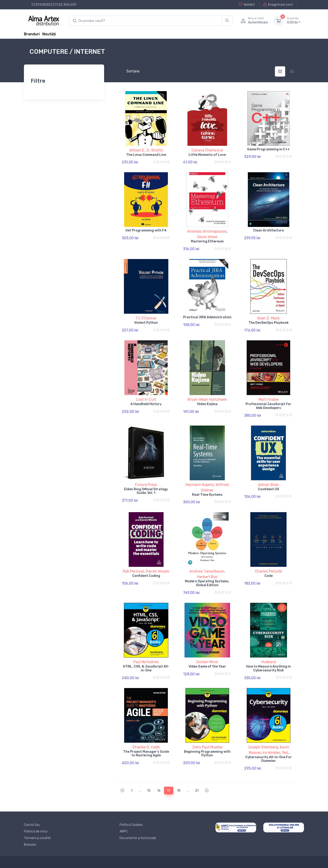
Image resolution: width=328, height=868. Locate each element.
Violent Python (146, 323)
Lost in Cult (146, 399)
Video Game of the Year (207, 666)
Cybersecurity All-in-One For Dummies (269, 759)
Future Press (146, 485)
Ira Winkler (271, 753)
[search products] (145, 21)
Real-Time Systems (207, 495)
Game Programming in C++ (268, 149)
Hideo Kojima (207, 404)
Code (269, 576)
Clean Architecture (268, 230)
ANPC (124, 831)
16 (159, 791)
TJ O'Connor (146, 318)
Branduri (32, 34)
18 (179, 791)
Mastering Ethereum (207, 241)
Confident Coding (146, 576)
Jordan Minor (207, 662)
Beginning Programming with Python (207, 754)
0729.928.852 (42, 5)
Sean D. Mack (268, 318)
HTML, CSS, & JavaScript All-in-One (146, 668)
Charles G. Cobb (146, 747)
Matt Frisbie (269, 399)
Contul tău (32, 825)
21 (197, 791)
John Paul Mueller (207, 747)
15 (149, 791)
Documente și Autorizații (138, 838)
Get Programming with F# (146, 230)
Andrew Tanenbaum (207, 571)
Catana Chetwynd (207, 150)
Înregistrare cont (278, 5)
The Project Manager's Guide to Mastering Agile (146, 754)
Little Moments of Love (207, 155)
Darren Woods (157, 571)
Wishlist (247, 5)
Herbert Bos (207, 577)
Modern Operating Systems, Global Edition (207, 583)
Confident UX (269, 489)
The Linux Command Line (146, 155)
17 (169, 791)
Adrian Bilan (269, 485)
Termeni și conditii (37, 838)
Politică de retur (36, 831)
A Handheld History (146, 404)
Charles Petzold (268, 571)
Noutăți (49, 34)
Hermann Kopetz (200, 485)
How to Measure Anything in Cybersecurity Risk (269, 668)
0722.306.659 (65, 5)
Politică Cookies (131, 825)
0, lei (294, 21)
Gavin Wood (207, 237)
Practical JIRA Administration (207, 317)
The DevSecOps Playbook (269, 323)
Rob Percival (133, 571)
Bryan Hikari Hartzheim (207, 399)
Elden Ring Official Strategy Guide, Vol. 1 (146, 491)
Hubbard (269, 662)
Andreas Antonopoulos (207, 231)
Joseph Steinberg (263, 747)
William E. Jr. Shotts (146, 150)
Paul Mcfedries (146, 662)
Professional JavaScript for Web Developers (268, 406)
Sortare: (129, 71)
